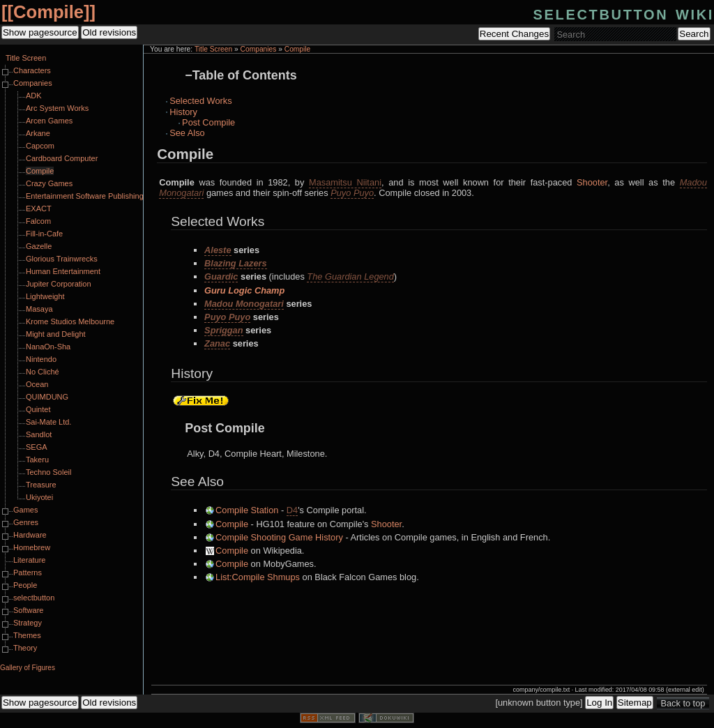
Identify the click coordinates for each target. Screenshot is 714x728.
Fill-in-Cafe (44, 234)
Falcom (38, 221)
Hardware (30, 535)
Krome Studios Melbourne (70, 321)
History (183, 112)
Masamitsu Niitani (345, 182)
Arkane (38, 133)
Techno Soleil (48, 472)
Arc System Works (57, 108)
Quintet (38, 409)
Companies (259, 49)
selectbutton (34, 598)
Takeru (37, 460)
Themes (27, 635)
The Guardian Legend (350, 276)
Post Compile (208, 122)
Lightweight (45, 296)
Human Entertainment (63, 271)
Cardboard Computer (62, 158)
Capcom (40, 146)
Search (694, 34)
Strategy (28, 623)
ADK (34, 96)
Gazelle (39, 246)
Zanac (217, 343)
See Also (187, 133)
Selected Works (200, 101)
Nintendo (41, 359)
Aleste (218, 250)
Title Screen (213, 49)
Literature (29, 560)
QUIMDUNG (47, 397)
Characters (32, 70)
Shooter (592, 182)
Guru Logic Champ (244, 290)
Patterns (28, 572)
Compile (48, 12)
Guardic (221, 276)
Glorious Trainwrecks (62, 259)
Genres (26, 522)
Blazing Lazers (236, 263)
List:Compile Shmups (258, 577)
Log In (599, 703)
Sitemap (635, 703)
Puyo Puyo (352, 193)
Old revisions (109, 32)
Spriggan (223, 330)
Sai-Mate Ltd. (48, 422)
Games (25, 510)
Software (28, 610)
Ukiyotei (39, 497)
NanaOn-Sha (48, 347)
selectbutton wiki (624, 13)
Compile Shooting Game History (279, 537)
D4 (292, 510)
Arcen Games (49, 121)
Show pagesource (40, 32)
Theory (25, 648)
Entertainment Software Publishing (85, 196)
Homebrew (32, 547)
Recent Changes (514, 34)
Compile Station (247, 510)
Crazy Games (49, 183)
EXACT (39, 208)
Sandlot (39, 434)
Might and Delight (56, 334)
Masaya (39, 309)
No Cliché (43, 372)
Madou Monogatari (244, 304)
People (25, 585)
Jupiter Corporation (59, 284)
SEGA (37, 447)
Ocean (37, 384)
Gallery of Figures (28, 668)
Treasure (41, 485)
